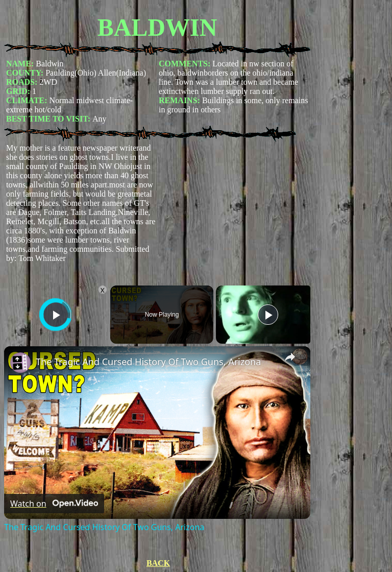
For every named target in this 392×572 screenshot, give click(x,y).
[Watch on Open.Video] (54, 504)
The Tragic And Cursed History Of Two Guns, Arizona (148, 362)
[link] (20, 363)
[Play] (268, 315)
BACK (158, 563)
